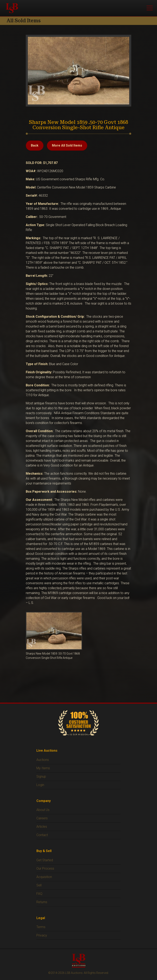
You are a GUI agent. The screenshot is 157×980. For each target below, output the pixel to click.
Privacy (42, 935)
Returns (42, 902)
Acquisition (44, 877)
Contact (42, 835)
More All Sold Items (67, 145)
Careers (42, 818)
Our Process (45, 868)
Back (35, 145)
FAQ (39, 894)
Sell (39, 885)
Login (40, 785)
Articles (42, 827)
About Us (43, 810)
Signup (41, 776)
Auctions (43, 760)
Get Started (45, 860)
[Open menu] (150, 8)
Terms (41, 927)
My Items (43, 768)
